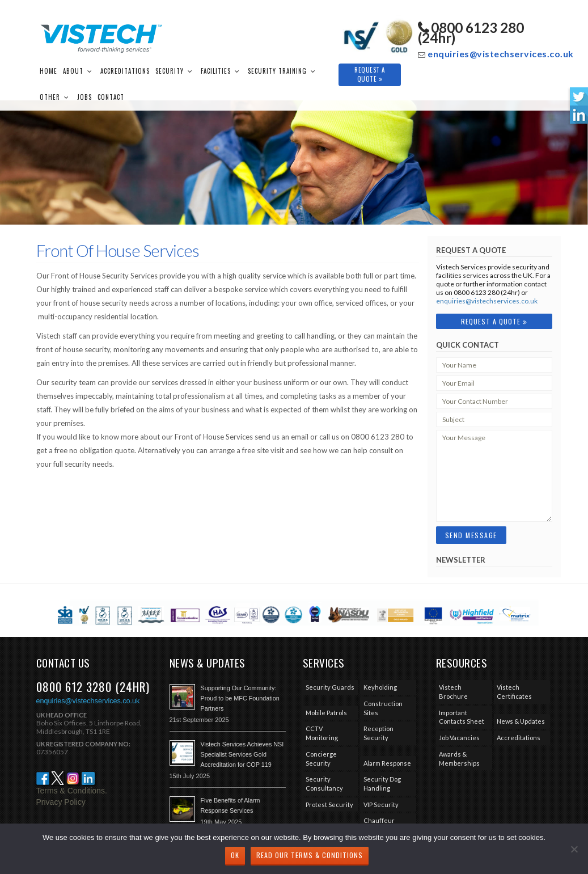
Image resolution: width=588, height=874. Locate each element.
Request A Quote (370, 74)
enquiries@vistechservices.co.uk (501, 54)
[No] (574, 849)
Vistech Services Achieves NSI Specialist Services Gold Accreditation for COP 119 (242, 754)
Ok (235, 855)
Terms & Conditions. (72, 791)
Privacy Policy (61, 802)
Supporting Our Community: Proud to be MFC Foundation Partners (240, 698)
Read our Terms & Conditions (310, 855)
